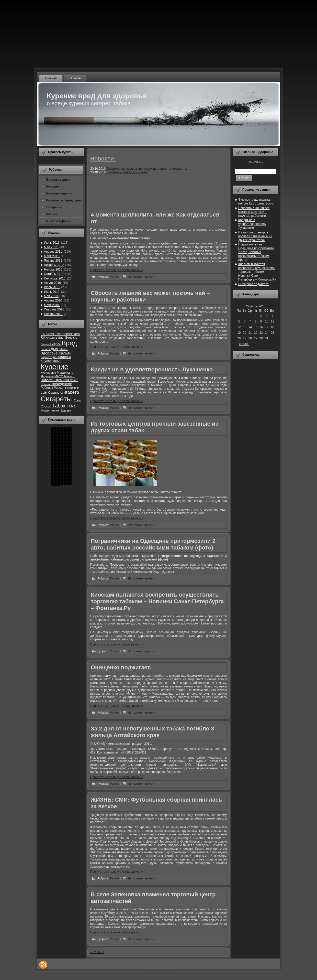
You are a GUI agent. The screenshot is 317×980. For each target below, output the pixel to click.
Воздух (45, 344)
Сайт (44, 393)
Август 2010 (53, 283)
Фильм (45, 411)
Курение (54, 367)
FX (43, 334)
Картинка (64, 357)
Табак (59, 406)
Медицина (48, 376)
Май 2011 (51, 247)
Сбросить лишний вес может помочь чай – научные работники (254, 212)
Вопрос (56, 344)
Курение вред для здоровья (97, 96)
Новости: (103, 159)
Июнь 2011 (52, 243)
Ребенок (47, 388)
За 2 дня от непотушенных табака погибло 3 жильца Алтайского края (152, 732)
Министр (70, 376)
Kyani (50, 334)
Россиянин (72, 388)
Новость (48, 380)
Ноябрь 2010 (54, 270)
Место (59, 376)
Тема (71, 406)
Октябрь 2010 (54, 274)
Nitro (76, 334)
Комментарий (51, 361)
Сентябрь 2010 (55, 278)
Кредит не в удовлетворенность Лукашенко (152, 369)
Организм (62, 380)
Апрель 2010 (53, 300)
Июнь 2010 (52, 292)
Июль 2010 (52, 287)
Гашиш (46, 349)
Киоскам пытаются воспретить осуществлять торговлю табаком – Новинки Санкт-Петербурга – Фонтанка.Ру (157, 601)
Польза (46, 384)
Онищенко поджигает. (121, 667)
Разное (115, 277)
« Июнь (244, 344)
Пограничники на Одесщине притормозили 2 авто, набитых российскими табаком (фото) (153, 544)
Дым (55, 349)
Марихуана (65, 373)
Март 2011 (52, 256)
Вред (69, 343)
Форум (55, 410)
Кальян (65, 353)
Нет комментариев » (141, 277)
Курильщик (49, 373)
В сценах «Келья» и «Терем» (127, 172)
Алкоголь (52, 338)
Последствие (61, 384)
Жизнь (64, 349)
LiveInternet (64, 334)
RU (43, 338)
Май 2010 (51, 296)
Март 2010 (52, 305)
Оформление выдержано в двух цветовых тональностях (146, 169)
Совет (78, 400)
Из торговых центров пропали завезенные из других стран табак (255, 236)
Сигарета (70, 392)
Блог (62, 338)
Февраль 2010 (54, 309)
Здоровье (50, 353)
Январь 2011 (54, 261)
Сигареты (57, 399)
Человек (65, 411)
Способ (46, 406)
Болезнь (71, 338)
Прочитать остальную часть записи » (117, 270)
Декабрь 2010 (54, 265)
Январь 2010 (54, 314)
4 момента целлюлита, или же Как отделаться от (256, 202)
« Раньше (97, 952)
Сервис (54, 392)
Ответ (74, 380)
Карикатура (49, 357)
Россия (60, 388)
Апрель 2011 (53, 252)
